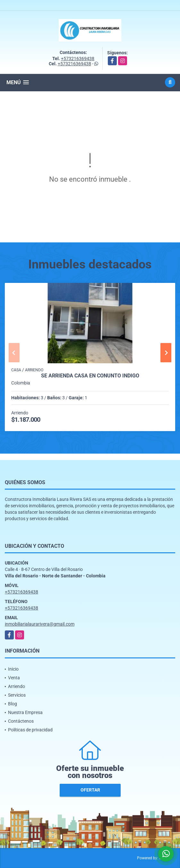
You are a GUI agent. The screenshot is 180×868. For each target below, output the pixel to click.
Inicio (13, 669)
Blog (13, 704)
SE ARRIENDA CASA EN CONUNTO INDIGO (90, 376)
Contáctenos (21, 721)
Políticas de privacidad (30, 730)
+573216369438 (78, 59)
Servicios (17, 695)
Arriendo (17, 686)
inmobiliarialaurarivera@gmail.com (40, 624)
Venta (14, 678)
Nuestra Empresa (25, 712)
